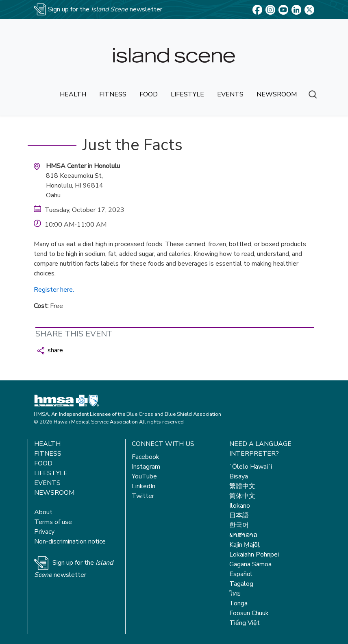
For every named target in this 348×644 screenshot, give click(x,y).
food (149, 94)
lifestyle (187, 94)
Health (47, 444)
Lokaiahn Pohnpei (254, 554)
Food (43, 463)
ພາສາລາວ (243, 535)
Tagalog (241, 584)
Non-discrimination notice (70, 541)
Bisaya (239, 476)
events (230, 94)
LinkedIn (144, 486)
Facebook (146, 457)
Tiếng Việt (245, 623)
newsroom (277, 94)
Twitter (143, 496)
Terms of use (53, 522)
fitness (113, 94)
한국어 (239, 525)
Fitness (48, 454)
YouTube (144, 476)
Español (241, 574)
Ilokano (240, 506)
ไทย (235, 594)
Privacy (44, 532)
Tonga (238, 603)
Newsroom (54, 493)
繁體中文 (242, 486)
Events (47, 483)
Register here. (54, 290)
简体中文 (242, 496)
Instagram (146, 467)
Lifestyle (51, 473)
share (50, 350)
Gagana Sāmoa (250, 564)
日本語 (239, 515)
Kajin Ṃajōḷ (245, 545)
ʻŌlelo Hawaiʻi (251, 467)
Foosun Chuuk (249, 613)
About (43, 512)
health (73, 94)
